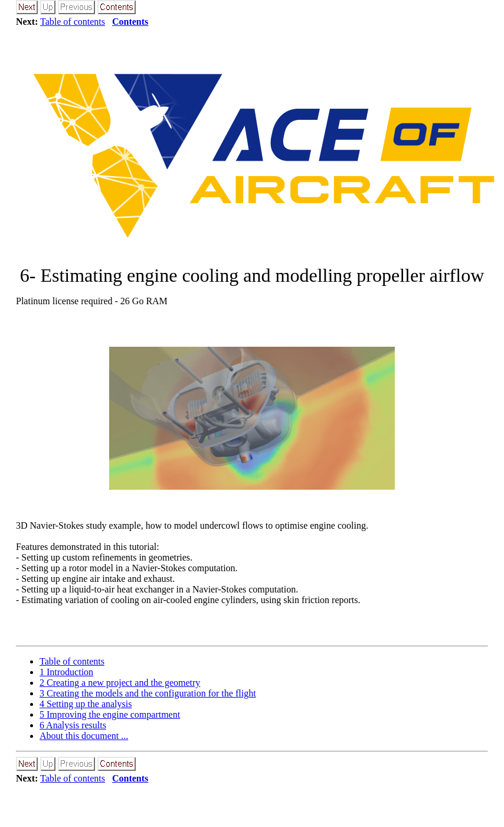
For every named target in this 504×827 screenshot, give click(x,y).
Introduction (66, 672)
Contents (130, 22)
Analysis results (73, 725)
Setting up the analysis (86, 704)
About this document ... (84, 736)
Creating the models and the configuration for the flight (148, 693)
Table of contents (73, 22)
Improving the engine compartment (110, 714)
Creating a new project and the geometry (120, 683)
